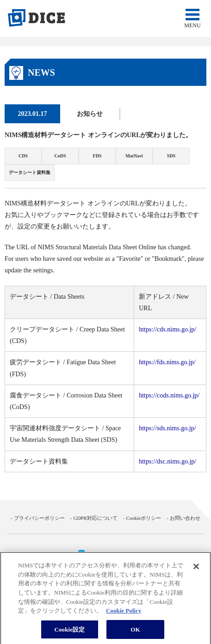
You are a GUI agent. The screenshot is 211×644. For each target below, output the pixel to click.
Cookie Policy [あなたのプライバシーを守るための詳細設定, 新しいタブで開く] (124, 613)
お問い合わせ (185, 518)
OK (135, 632)
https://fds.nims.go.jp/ (167, 362)
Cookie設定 (69, 632)
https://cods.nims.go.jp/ (169, 395)
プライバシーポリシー (39, 518)
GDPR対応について (95, 518)
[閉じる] (196, 569)
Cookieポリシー (143, 518)
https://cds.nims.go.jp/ (168, 329)
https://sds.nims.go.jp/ (167, 428)
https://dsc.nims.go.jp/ (168, 461)
